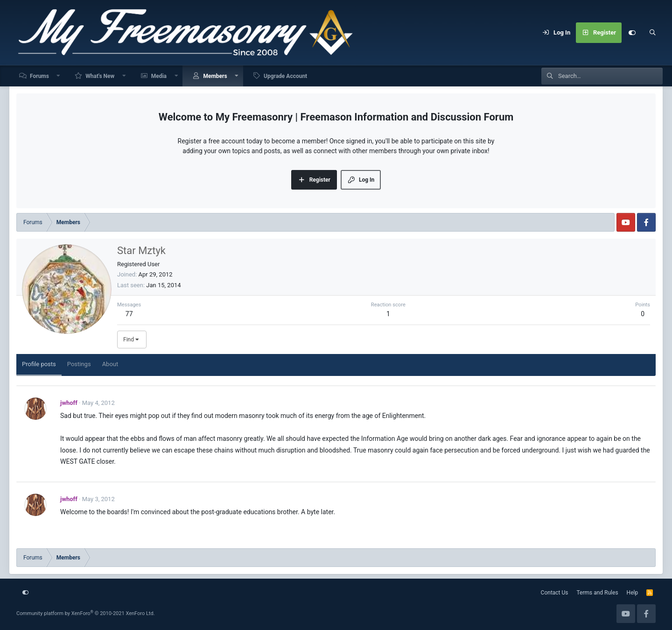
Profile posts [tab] (39, 364)
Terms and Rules (598, 593)
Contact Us (555, 593)
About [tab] (110, 364)
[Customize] (632, 33)
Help (633, 593)
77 (129, 314)
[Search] (652, 33)
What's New (100, 76)
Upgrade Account (285, 76)
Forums (39, 76)
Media (159, 76)
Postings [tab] (79, 364)
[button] (59, 76)
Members (215, 76)
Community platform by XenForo (86, 613)
